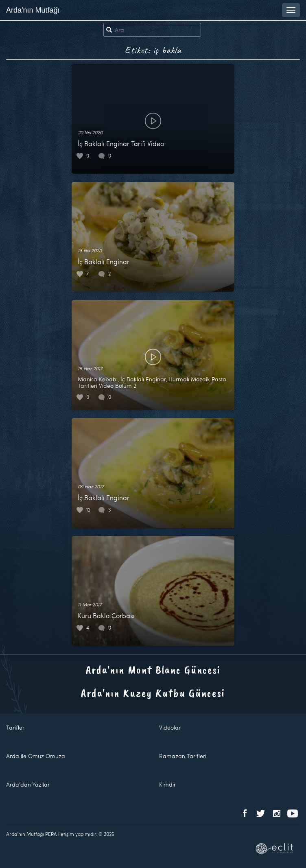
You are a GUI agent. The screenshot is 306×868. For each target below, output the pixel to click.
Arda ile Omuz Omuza (36, 756)
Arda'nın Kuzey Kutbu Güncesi (153, 693)
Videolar (170, 727)
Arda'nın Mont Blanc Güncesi (153, 670)
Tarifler (15, 727)
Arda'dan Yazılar (28, 784)
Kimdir (167, 784)
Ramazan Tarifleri (183, 756)
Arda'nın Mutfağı (33, 10)
